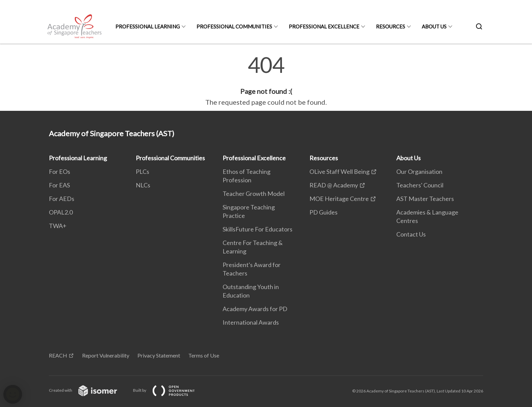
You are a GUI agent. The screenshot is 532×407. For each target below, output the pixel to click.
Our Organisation (419, 171)
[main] (266, 81)
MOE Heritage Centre (339, 199)
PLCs (142, 171)
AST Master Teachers (425, 199)
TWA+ (58, 226)
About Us (434, 26)
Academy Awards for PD (255, 309)
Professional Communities (234, 26)
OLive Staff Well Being (339, 171)
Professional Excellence (324, 26)
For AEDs (62, 199)
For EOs (60, 171)
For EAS (59, 185)
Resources (391, 26)
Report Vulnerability (106, 355)
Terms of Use (204, 355)
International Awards (251, 322)
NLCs (143, 185)
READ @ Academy (334, 185)
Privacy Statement (159, 355)
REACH (58, 355)
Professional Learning (148, 26)
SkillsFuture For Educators (258, 229)
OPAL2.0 (61, 212)
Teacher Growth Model (254, 194)
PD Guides (324, 212)
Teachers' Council (420, 185)
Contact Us (411, 234)
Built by (169, 390)
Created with (88, 390)
